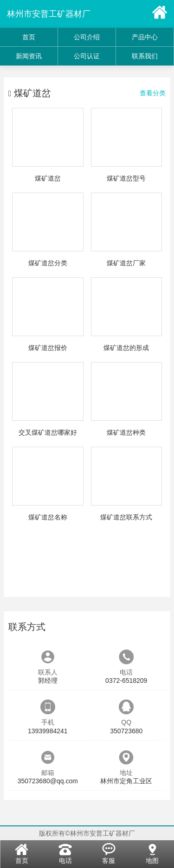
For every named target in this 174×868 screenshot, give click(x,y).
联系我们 (145, 56)
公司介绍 (87, 37)
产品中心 (145, 37)
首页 (29, 37)
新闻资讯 (29, 56)
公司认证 (87, 56)
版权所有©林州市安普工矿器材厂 (87, 833)
